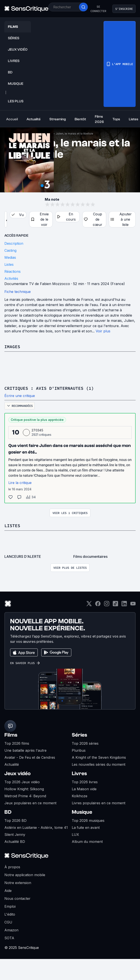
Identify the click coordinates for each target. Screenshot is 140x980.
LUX (75, 835)
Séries (79, 735)
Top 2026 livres (85, 782)
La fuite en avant (86, 828)
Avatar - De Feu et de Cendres (30, 757)
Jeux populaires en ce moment (30, 803)
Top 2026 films (17, 743)
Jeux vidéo (18, 774)
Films (11, 735)
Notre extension (18, 883)
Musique (82, 812)
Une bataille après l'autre (25, 750)
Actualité (12, 764)
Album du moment (87, 842)
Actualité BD (15, 842)
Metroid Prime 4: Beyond (25, 796)
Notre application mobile (25, 875)
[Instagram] (107, 605)
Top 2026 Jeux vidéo (22, 782)
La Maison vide (84, 789)
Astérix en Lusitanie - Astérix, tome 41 (36, 828)
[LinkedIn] (124, 605)
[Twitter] (89, 605)
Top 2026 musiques (88, 821)
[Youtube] (133, 605)
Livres (79, 774)
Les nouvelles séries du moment (99, 764)
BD (8, 812)
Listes (12, 525)
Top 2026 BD (15, 821)
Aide (8, 891)
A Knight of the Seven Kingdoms (99, 757)
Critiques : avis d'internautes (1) (49, 388)
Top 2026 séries (85, 743)
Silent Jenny (15, 835)
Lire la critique (20, 483)
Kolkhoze (80, 796)
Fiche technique (18, 292)
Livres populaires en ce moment (99, 803)
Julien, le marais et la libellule (74, 134)
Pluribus (79, 750)
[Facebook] (98, 605)
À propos (12, 867)
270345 (37, 430)
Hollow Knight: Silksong (24, 789)
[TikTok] (115, 605)
